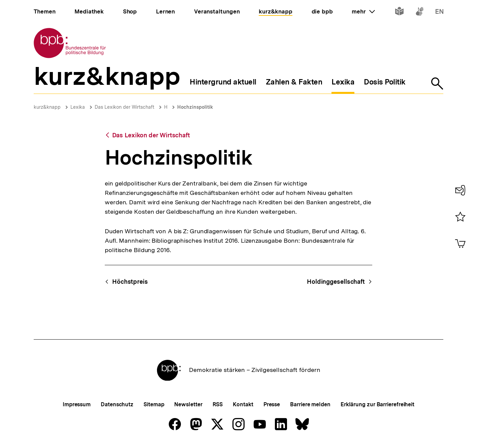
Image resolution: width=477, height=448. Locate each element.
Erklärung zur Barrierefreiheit (377, 404)
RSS (218, 404)
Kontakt (243, 404)
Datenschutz (117, 404)
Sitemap (154, 404)
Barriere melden (310, 404)
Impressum (77, 404)
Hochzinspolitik (195, 107)
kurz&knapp (47, 107)
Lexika (78, 107)
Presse (272, 404)
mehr (363, 11)
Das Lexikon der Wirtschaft (124, 107)
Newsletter (188, 404)
